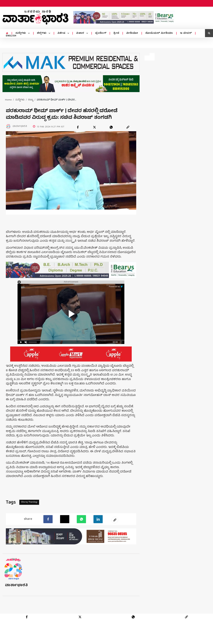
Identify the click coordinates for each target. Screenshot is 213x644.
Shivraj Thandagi (29, 502)
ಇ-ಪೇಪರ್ (186, 33)
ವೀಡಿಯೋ (132, 33)
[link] (128, 127)
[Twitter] (65, 519)
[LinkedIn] (98, 519)
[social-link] (115, 520)
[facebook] (78, 127)
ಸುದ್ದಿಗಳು (21, 33)
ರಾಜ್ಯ (31, 100)
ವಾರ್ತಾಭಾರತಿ (16, 585)
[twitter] (94, 127)
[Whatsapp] (81, 519)
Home (8, 100)
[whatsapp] (111, 127)
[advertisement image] (124, 17)
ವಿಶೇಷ (62, 33)
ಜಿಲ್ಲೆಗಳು (42, 33)
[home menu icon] (7, 33)
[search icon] (209, 33)
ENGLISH (11, 36)
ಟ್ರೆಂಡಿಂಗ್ (101, 33)
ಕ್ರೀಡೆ (116, 33)
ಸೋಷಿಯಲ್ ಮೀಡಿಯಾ (159, 33)
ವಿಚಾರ (81, 33)
